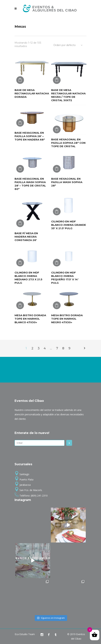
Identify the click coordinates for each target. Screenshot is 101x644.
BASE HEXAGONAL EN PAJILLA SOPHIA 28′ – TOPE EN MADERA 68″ (30, 136)
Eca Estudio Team (25, 634)
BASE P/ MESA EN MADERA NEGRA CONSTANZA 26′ (26, 237)
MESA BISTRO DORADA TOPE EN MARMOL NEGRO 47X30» (67, 319)
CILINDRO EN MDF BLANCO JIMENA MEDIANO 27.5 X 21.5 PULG (28, 278)
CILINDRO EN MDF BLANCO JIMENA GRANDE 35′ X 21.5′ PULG (69, 225)
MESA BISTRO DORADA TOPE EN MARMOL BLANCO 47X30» (30, 319)
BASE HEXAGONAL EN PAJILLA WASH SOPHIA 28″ (67, 182)
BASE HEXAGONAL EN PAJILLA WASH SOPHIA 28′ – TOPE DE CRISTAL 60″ (30, 184)
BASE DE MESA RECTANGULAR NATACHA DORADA (32, 93)
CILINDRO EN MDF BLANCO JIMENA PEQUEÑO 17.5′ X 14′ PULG (65, 278)
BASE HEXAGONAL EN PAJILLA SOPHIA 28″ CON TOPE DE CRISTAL (68, 143)
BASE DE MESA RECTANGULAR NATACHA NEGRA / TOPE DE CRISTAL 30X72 (68, 95)
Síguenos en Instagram (51, 618)
